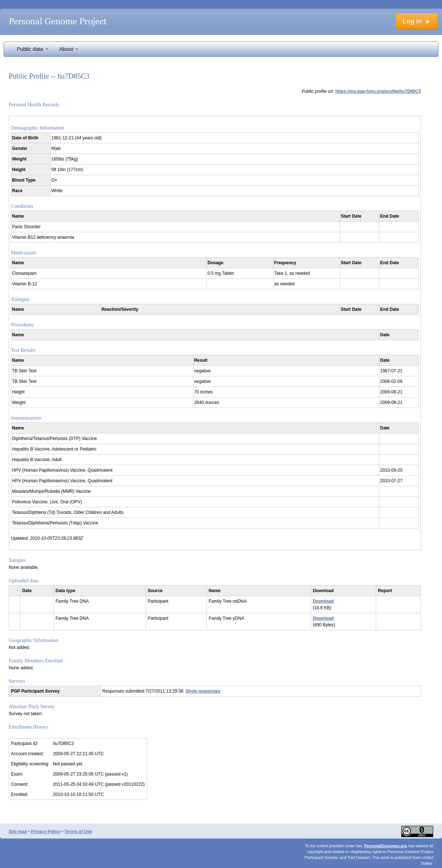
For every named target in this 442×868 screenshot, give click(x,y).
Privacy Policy (46, 832)
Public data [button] (33, 49)
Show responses (203, 691)
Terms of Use (78, 832)
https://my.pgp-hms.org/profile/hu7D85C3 (378, 91)
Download (323, 601)
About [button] (69, 49)
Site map (18, 832)
